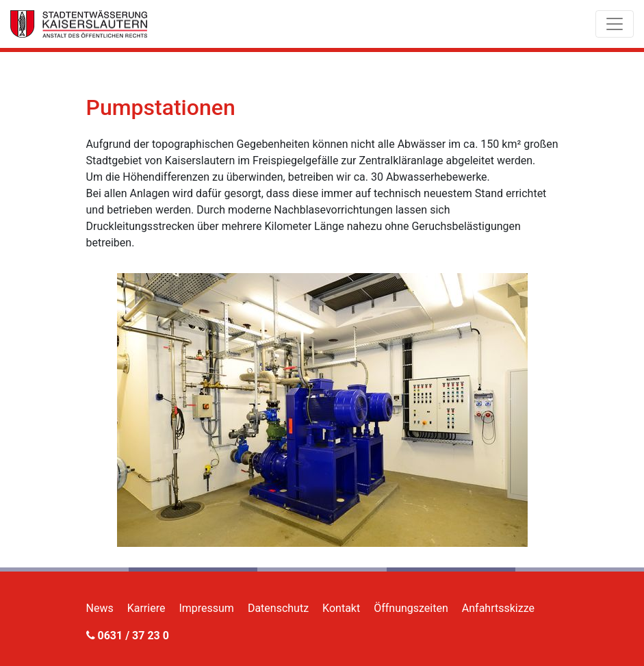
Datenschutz (278, 608)
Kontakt (341, 608)
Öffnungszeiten (411, 608)
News (100, 608)
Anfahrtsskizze (498, 608)
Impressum (206, 608)
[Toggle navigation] (615, 24)
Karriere (146, 608)
